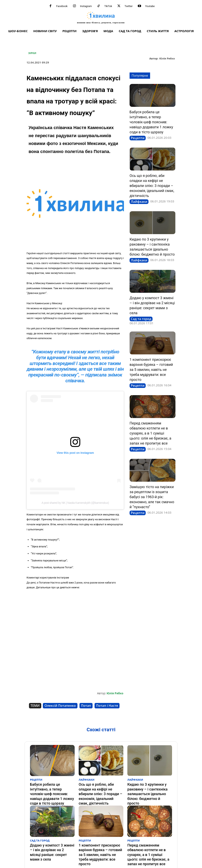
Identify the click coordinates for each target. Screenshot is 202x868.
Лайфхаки (139, 202)
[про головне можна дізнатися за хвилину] (101, 17)
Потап (86, 706)
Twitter (129, 6)
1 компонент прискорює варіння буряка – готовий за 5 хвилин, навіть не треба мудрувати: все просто (151, 370)
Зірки (32, 53)
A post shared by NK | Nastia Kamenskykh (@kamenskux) (75, 503)
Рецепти (138, 138)
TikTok (108, 6)
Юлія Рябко (167, 59)
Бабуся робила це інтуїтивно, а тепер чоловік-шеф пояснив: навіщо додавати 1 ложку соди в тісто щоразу (151, 122)
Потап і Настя (107, 706)
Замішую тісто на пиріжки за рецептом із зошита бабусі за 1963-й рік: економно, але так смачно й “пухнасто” (152, 497)
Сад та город (141, 319)
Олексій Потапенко (60, 706)
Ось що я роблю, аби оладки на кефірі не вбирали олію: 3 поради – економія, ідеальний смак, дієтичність (152, 186)
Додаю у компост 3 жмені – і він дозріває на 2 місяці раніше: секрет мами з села (52, 838)
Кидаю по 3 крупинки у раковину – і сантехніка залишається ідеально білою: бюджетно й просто (149, 788)
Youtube (150, 6)
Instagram (86, 6)
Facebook (62, 6)
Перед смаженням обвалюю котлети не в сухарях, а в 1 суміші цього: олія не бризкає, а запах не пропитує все (150, 433)
